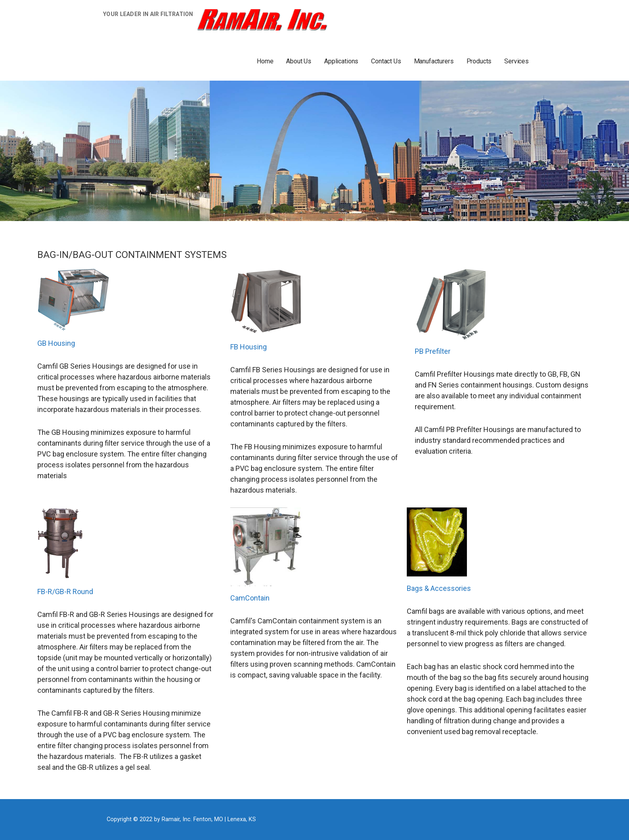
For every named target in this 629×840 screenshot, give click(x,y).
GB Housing (56, 343)
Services (516, 61)
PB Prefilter (433, 351)
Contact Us (386, 61)
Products (479, 61)
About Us (299, 61)
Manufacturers (434, 61)
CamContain (250, 598)
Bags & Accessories (439, 588)
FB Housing (249, 347)
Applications (341, 61)
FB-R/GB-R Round (65, 591)
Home (265, 61)
